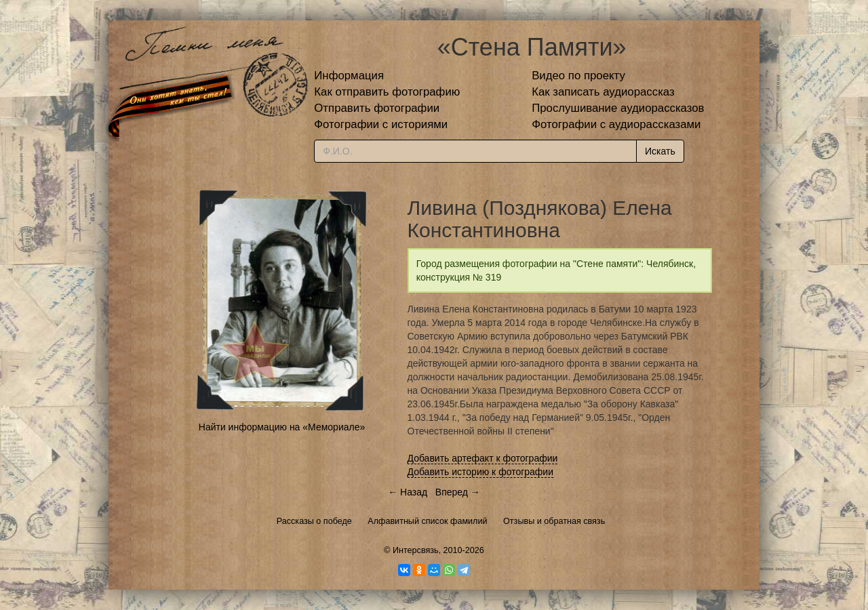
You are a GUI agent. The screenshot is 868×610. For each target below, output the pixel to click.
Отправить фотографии (377, 108)
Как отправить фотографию (387, 92)
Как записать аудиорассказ (603, 92)
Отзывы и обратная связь (554, 521)
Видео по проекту (578, 76)
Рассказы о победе (314, 521)
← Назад (408, 492)
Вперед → (458, 492)
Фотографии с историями (381, 124)
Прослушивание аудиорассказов (618, 108)
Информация (349, 76)
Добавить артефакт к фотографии (483, 458)
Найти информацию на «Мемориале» (282, 427)
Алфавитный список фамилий (427, 521)
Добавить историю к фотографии (481, 472)
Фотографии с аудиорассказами (616, 124)
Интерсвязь (416, 550)
